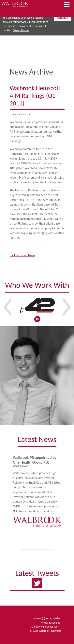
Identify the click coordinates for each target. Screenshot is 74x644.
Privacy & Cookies (50, 623)
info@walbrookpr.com (46, 627)
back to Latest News (22, 255)
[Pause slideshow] (37, 319)
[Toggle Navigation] (67, 5)
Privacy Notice (21, 30)
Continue (62, 18)
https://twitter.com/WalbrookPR (37, 582)
